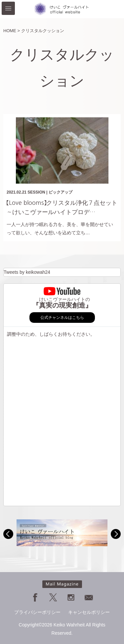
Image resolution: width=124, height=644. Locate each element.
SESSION (36, 192)
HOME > (12, 31)
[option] (62, 533)
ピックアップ (61, 192)
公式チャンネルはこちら (62, 318)
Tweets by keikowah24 (27, 272)
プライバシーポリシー (37, 612)
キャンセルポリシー (89, 612)
